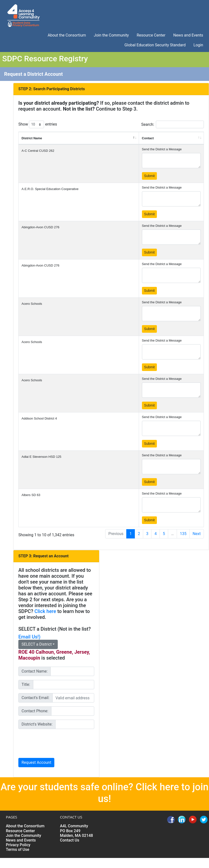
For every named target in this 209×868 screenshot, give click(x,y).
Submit (150, 176)
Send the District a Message (162, 149)
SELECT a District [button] (37, 644)
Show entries (38, 124)
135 (183, 534)
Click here (45, 611)
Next (197, 534)
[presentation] (56, 742)
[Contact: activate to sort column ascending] (171, 138)
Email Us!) (29, 637)
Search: (173, 124)
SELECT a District (37, 629)
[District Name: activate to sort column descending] (79, 138)
